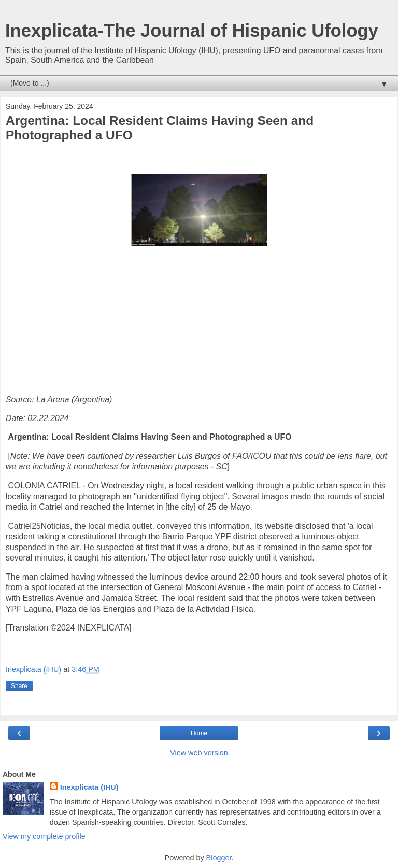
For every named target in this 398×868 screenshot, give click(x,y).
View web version (199, 753)
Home (199, 733)
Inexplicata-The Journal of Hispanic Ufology (192, 31)
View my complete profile (44, 836)
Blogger (219, 858)
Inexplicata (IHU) (89, 787)
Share (19, 686)
